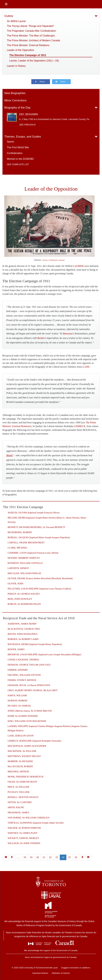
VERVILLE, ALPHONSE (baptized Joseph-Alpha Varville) (36, 823)
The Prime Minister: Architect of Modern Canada (33, 40)
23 (57, 857)
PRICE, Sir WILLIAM (18, 787)
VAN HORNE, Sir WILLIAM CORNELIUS (29, 818)
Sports (10, 142)
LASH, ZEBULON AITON (21, 736)
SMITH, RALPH (16, 807)
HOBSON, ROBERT (18, 701)
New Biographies (15, 93)
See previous (27, 125)
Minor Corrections (15, 100)
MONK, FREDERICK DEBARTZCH (26, 777)
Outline (9, 16)
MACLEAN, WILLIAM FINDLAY (24, 573)
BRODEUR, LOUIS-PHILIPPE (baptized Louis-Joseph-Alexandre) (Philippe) (44, 654)
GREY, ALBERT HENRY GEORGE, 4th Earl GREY (33, 690)
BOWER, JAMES (16, 649)
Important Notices (40, 973)
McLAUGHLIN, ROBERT (20, 766)
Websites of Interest (61, 973)
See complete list (18, 164)
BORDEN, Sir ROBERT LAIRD (23, 639)
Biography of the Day (17, 108)
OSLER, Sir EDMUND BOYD (22, 782)
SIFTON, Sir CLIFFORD (20, 802)
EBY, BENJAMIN (29, 114)
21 (44, 857)
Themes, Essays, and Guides (23, 137)
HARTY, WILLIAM (17, 695)
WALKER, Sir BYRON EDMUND (24, 828)
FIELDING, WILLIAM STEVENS (24, 675)
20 (38, 857)
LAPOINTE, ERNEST (18, 568)
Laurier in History (16, 66)
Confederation (15, 153)
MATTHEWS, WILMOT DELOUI (24, 756)
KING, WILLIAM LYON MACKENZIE (27, 721)
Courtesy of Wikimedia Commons (53, 260)
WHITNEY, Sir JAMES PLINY (23, 833)
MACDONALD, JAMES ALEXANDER (27, 746)
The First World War (18, 147)
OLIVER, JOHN (15, 584)
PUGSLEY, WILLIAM (18, 792)
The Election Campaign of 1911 (28, 55)
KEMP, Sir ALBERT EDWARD (23, 716)
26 (76, 857)
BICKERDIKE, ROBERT (20, 532)
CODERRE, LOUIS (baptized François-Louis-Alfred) (33, 553)
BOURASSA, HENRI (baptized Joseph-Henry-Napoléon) (35, 644)
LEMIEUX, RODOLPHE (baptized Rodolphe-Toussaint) (34, 741)
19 (31, 857)
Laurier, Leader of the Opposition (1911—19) (34, 61)
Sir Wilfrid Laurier (16, 21)
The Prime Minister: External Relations (28, 45)
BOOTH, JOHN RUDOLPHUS (23, 634)
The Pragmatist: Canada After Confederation (31, 31)
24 (63, 857)
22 (50, 857)
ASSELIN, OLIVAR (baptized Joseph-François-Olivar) (34, 513)
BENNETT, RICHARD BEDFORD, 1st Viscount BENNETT (36, 527)
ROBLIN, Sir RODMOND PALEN (24, 604)
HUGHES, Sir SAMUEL (19, 706)
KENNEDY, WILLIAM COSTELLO (25, 563)
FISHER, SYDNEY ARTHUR (22, 680)
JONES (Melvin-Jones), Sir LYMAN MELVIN (30, 711)
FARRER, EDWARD (18, 670)
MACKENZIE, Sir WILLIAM (22, 751)
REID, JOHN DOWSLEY (20, 599)
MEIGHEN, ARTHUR (18, 772)
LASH (86, 367)
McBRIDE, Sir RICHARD (20, 761)
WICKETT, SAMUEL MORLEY (23, 838)
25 (69, 857)
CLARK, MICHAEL (18, 548)
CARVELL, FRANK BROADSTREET (26, 543)
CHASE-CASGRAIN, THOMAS (23, 660)
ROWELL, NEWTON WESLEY (23, 797)
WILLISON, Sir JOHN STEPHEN (24, 843)
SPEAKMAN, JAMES (18, 813)
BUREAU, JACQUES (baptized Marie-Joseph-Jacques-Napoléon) (39, 537)
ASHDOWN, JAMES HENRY (22, 624)
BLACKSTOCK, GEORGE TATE (24, 629)
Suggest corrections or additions (76, 968)
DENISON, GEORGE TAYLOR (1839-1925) (29, 665)
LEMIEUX (80, 426)
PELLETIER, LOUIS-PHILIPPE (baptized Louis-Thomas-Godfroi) (39, 589)
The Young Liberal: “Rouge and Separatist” (30, 26)
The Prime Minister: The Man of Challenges (31, 36)
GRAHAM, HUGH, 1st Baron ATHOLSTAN (29, 685)
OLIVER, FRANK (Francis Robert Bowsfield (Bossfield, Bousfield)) (40, 578)
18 (25, 857)
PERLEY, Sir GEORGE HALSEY (24, 594)
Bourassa (68, 334)
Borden (41, 338)
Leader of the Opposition (20, 50)
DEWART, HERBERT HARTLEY (24, 558)
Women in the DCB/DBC (20, 159)
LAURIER (78, 266)
